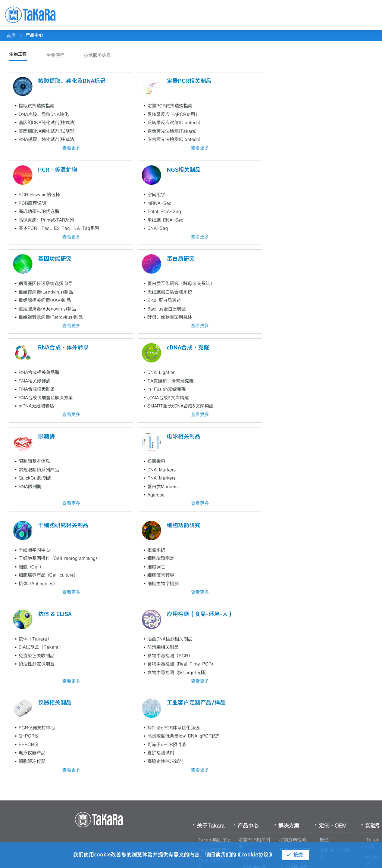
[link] (34, 35)
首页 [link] (11, 35)
